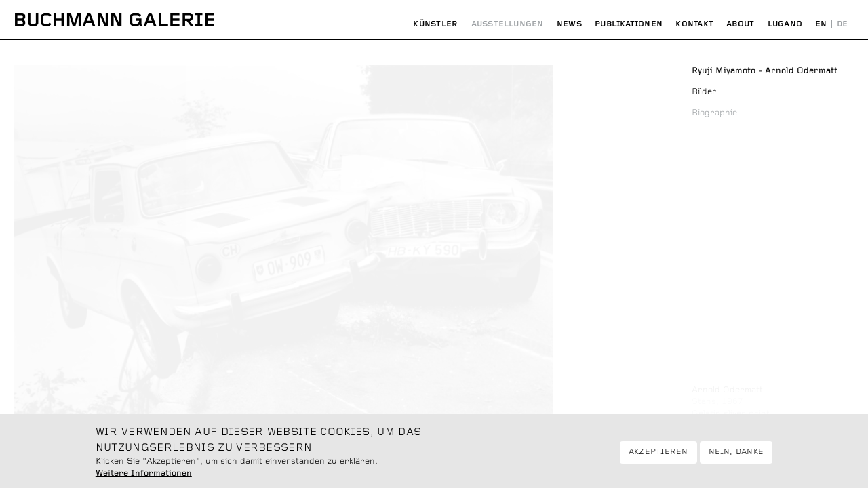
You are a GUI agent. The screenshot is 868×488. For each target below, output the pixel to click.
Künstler (435, 24)
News (569, 24)
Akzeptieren (658, 457)
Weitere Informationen (144, 479)
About (740, 24)
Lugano (785, 24)
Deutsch (842, 24)
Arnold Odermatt (727, 390)
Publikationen (629, 24)
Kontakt (694, 24)
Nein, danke (736, 457)
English (822, 24)
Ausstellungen (508, 24)
